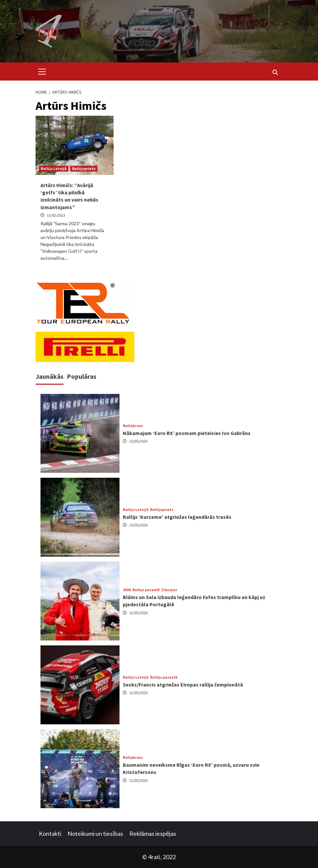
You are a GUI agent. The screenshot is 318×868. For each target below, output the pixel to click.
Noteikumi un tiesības (95, 833)
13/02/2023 (56, 215)
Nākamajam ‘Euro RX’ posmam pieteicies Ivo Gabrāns (187, 433)
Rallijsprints (84, 169)
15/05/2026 (138, 441)
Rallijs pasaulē (146, 590)
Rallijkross (133, 426)
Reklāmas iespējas (153, 833)
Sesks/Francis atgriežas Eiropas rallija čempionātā (183, 685)
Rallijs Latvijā (54, 169)
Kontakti (50, 833)
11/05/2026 (138, 780)
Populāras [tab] (82, 376)
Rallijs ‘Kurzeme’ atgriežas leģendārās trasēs (177, 517)
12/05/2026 (138, 613)
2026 (127, 590)
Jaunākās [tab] (50, 376)
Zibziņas (169, 590)
